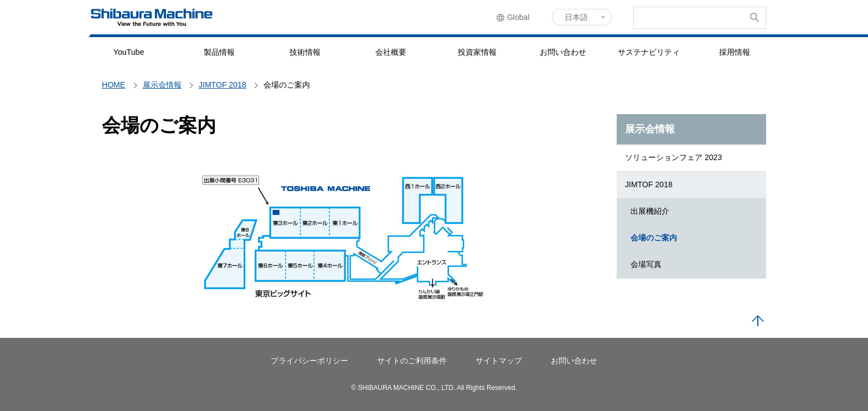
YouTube (129, 52)
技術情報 (305, 52)
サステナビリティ (649, 52)
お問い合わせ (563, 52)
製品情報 (219, 52)
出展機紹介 (650, 211)
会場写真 (646, 264)
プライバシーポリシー (309, 361)
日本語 (576, 17)
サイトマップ (499, 361)
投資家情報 (477, 52)
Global (519, 18)
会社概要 (391, 52)
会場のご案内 (654, 238)
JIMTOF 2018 (649, 184)
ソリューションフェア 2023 (673, 157)
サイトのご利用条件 (412, 361)
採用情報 (735, 52)
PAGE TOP (758, 321)
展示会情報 (650, 129)
